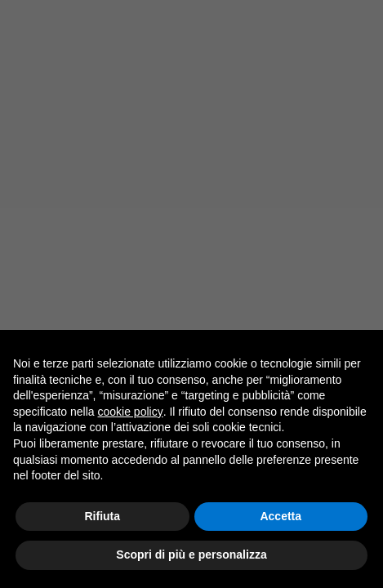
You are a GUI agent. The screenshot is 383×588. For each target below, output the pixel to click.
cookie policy (131, 412)
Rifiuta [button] (102, 516)
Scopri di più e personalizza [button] (191, 555)
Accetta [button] (281, 516)
